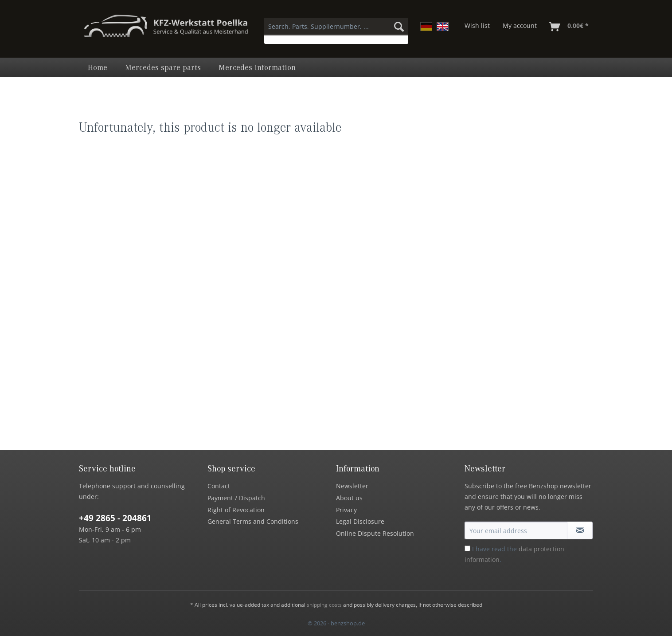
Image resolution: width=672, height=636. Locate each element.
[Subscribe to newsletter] (580, 530)
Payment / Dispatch (236, 498)
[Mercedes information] (257, 67)
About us (349, 498)
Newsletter (352, 486)
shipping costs (324, 605)
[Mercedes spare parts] (163, 67)
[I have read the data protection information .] (467, 548)
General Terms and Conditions (253, 521)
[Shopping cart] (569, 27)
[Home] (98, 67)
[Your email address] (516, 530)
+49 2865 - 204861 (115, 518)
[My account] (520, 27)
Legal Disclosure (360, 521)
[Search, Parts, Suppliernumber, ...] (336, 27)
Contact (219, 486)
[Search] (399, 27)
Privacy (346, 510)
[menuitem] (336, 31)
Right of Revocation (236, 510)
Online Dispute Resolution (375, 533)
